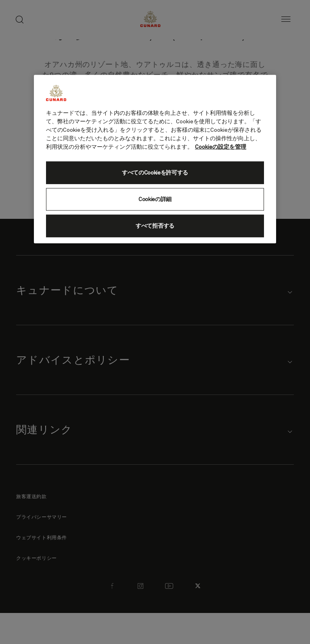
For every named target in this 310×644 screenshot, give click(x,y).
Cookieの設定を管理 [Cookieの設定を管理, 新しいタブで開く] (221, 147)
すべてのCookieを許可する (155, 172)
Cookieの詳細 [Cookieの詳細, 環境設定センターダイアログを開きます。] (155, 199)
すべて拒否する (155, 226)
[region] (155, 159)
